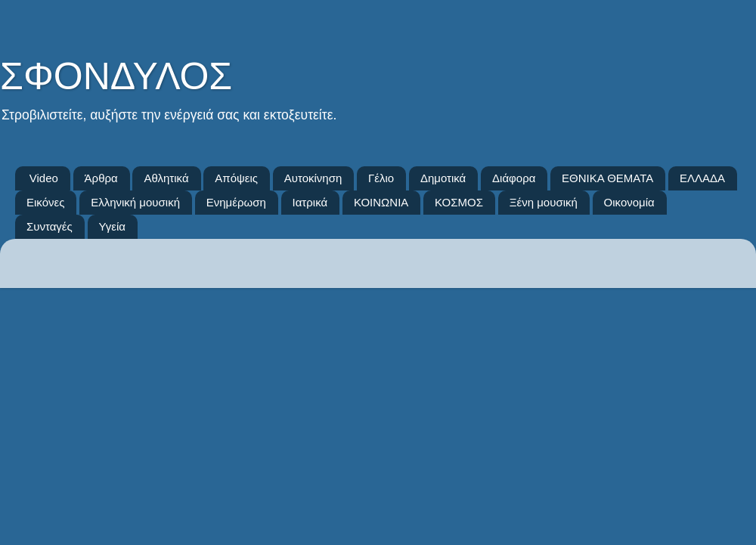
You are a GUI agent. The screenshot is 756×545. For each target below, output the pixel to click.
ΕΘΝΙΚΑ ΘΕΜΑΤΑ (607, 178)
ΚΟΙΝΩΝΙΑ (381, 202)
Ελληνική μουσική (135, 202)
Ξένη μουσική (544, 202)
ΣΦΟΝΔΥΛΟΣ (116, 76)
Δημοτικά (443, 178)
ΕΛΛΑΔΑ (702, 178)
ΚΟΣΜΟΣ (459, 202)
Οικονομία (629, 202)
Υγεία (112, 226)
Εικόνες (45, 202)
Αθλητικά (166, 178)
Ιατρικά (310, 202)
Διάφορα (514, 178)
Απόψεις (236, 178)
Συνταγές (50, 226)
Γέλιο (381, 178)
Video (44, 178)
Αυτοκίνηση (313, 178)
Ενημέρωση (236, 202)
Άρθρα (101, 178)
